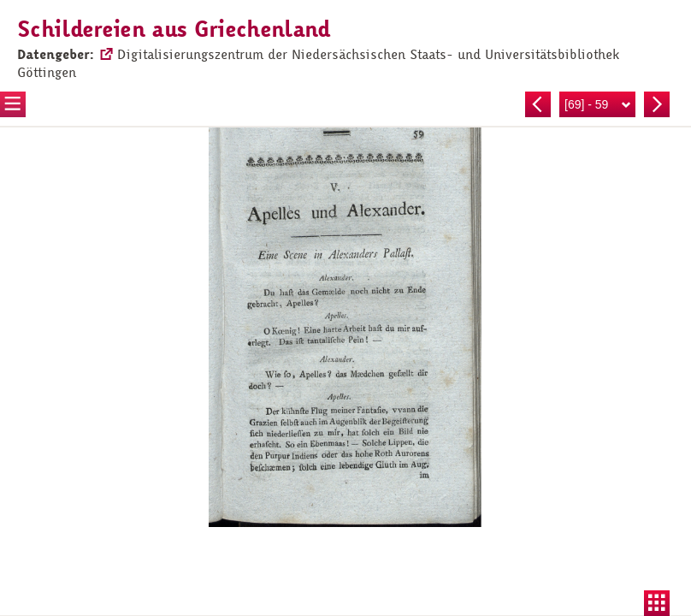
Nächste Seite (657, 104)
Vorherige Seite (538, 104)
